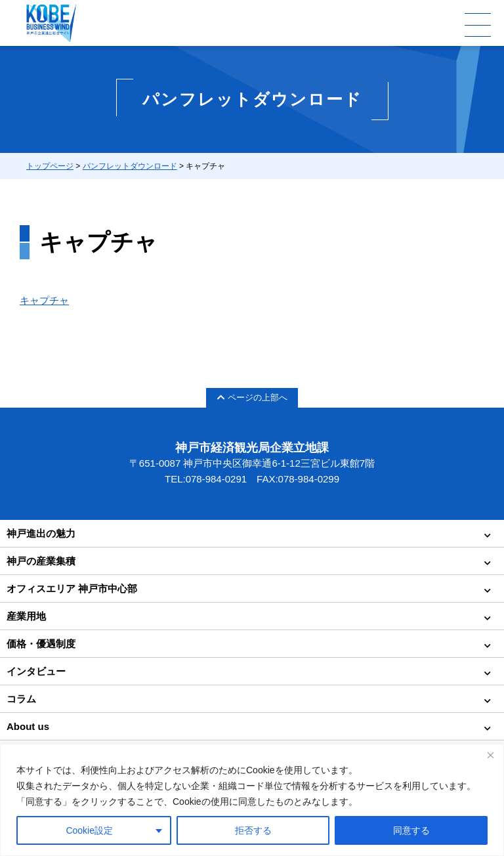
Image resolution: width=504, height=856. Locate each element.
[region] (252, 800)
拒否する (253, 830)
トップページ (50, 166)
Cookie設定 (89, 830)
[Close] (490, 755)
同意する (411, 830)
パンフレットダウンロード (130, 166)
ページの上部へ (252, 397)
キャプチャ (44, 300)
